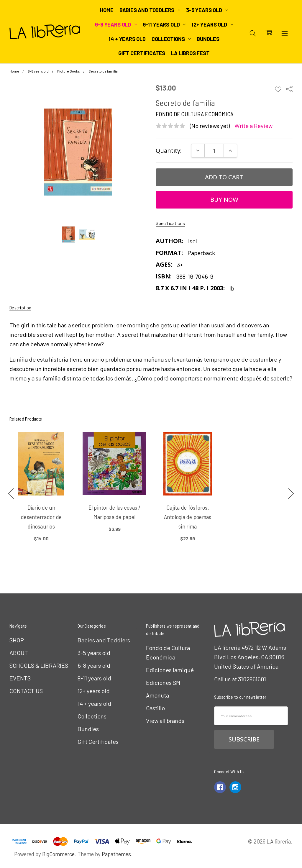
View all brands (165, 721)
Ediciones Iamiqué (170, 670)
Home (107, 10)
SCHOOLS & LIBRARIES (39, 665)
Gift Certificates (142, 53)
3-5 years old (207, 10)
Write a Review (253, 126)
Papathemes (116, 854)
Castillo (155, 708)
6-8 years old (116, 24)
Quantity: (169, 151)
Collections (171, 39)
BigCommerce (58, 854)
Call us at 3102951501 (240, 679)
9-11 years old (164, 24)
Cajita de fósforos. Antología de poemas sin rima (188, 517)
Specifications (170, 223)
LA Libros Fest (190, 53)
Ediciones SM (163, 682)
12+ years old (212, 24)
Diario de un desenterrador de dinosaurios (41, 517)
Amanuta (157, 695)
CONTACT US (26, 691)
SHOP (17, 640)
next (291, 494)
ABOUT (19, 653)
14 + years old (127, 39)
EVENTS (20, 678)
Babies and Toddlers (150, 10)
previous (11, 494)
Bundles (208, 39)
